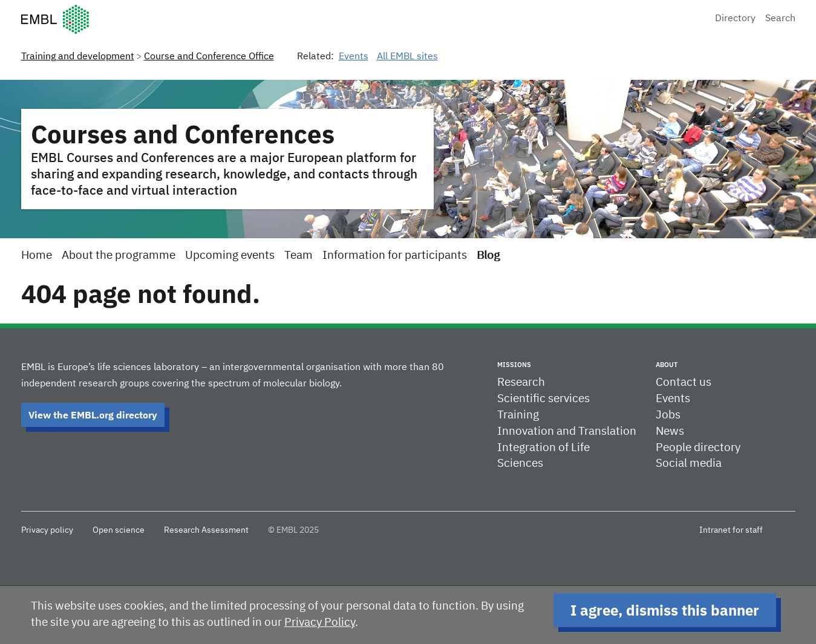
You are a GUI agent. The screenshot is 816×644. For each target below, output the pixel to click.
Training (518, 415)
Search (780, 19)
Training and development (78, 57)
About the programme (119, 255)
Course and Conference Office (209, 57)
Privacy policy (47, 530)
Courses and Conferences (183, 134)
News (670, 431)
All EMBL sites (407, 57)
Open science (119, 530)
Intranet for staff (731, 530)
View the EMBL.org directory (93, 415)
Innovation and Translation (567, 431)
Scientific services (543, 399)
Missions (514, 365)
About (667, 365)
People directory (698, 448)
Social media (689, 463)
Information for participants (395, 255)
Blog (488, 255)
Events (354, 57)
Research (521, 382)
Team (299, 255)
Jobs (668, 415)
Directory (735, 19)
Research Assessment (206, 530)
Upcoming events (230, 255)
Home (37, 255)
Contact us (684, 382)
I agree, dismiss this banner (665, 610)
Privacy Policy (320, 623)
